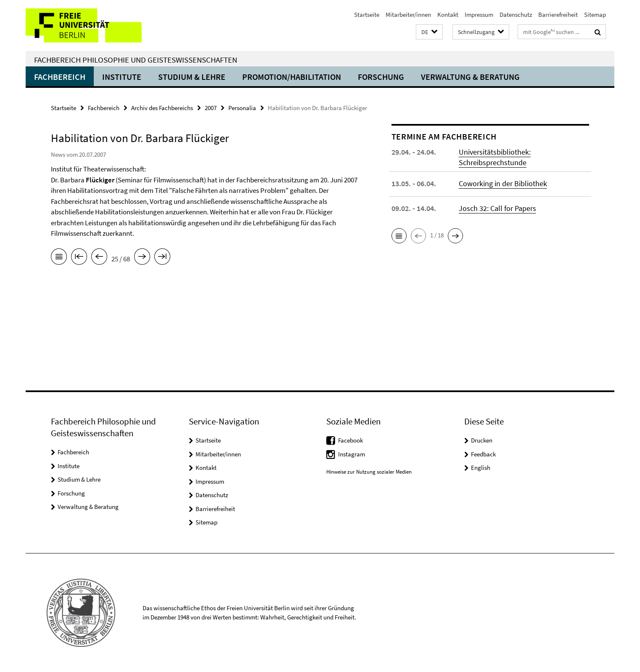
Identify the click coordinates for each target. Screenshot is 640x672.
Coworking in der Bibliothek (503, 183)
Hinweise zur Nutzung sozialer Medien (369, 472)
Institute (122, 77)
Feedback (483, 454)
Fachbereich (60, 77)
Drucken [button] (482, 440)
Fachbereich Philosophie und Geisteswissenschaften (136, 60)
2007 (211, 108)
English (481, 468)
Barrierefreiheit (558, 14)
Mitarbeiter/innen (408, 14)
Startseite (367, 14)
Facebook (350, 440)
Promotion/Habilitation (292, 77)
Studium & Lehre (192, 77)
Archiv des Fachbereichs (162, 108)
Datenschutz (516, 14)
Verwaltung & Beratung (470, 77)
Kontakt (448, 14)
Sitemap (595, 14)
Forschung (381, 77)
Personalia (242, 108)
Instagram (352, 454)
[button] (429, 32)
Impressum (479, 14)
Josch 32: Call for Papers (497, 208)
